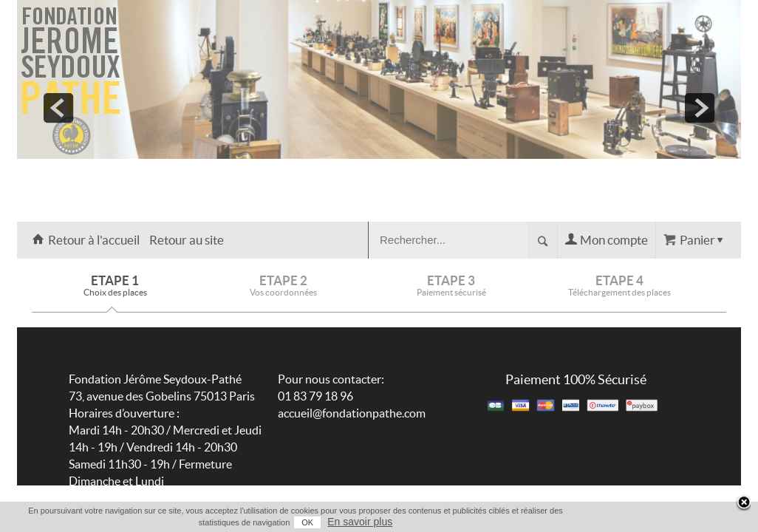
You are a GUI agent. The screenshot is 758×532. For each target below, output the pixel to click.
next (700, 108)
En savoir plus (712, 522)
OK (660, 522)
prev (58, 108)
